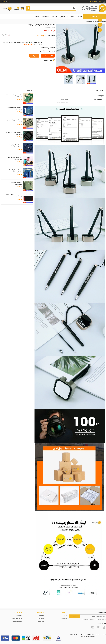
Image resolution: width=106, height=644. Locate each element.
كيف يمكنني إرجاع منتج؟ (17, 618)
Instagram (93, 627)
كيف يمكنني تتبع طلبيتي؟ (17, 621)
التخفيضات (54, 17)
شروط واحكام (42, 616)
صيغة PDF (6, 35)
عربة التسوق (16, 9)
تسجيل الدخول (93, 2)
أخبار (77, 634)
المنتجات (73, 17)
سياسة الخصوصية (41, 618)
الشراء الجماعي (64, 17)
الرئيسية (80, 17)
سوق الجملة (45, 17)
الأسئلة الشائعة (19, 616)
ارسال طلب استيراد (48, 31)
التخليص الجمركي (41, 621)
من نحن (65, 616)
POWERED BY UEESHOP (88, 637)
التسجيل (99, 2)
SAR (49, 35)
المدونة (37, 17)
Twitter (98, 627)
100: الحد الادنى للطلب (48, 48)
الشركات (94, 21)
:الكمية (53, 51)
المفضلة (5, 9)
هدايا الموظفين (89, 21)
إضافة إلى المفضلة (48, 60)
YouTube (104, 627)
